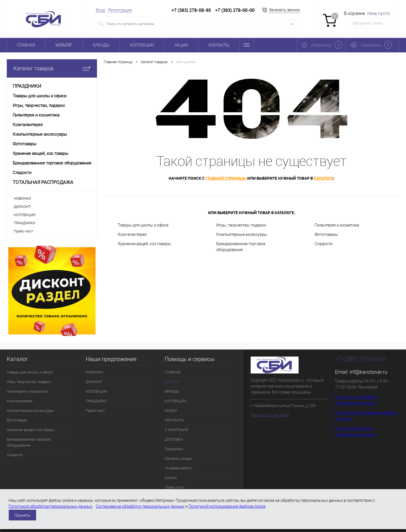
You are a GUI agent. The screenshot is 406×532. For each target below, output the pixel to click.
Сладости (324, 244)
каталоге (324, 178)
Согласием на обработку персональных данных (140, 506)
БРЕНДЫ (101, 45)
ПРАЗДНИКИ (25, 223)
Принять (22, 515)
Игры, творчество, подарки (241, 225)
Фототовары (326, 234)
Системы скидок (179, 459)
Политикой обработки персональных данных (50, 506)
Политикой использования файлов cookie (227, 506)
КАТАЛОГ (64, 45)
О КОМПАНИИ (176, 430)
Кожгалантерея (132, 234)
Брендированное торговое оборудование (241, 247)
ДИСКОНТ (22, 207)
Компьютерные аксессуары (242, 234)
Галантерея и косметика (337, 225)
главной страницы (226, 178)
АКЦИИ (181, 45)
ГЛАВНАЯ (26, 45)
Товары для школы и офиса (143, 225)
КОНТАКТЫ (219, 45)
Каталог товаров (52, 68)
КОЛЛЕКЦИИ (142, 45)
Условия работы (178, 468)
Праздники (174, 449)
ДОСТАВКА (174, 439)
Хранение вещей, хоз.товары (144, 244)
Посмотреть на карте (270, 415)
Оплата (171, 478)
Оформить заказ (368, 23)
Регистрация (120, 10)
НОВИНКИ (22, 198)
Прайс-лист (23, 231)
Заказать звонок (284, 10)
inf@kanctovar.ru (369, 372)
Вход (100, 10)
